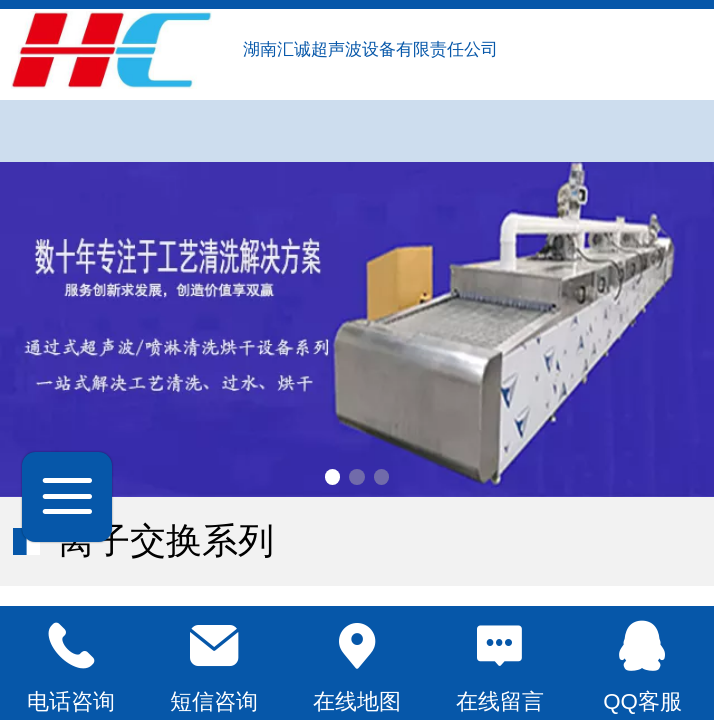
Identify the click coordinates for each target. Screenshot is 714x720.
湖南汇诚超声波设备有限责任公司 (373, 49)
